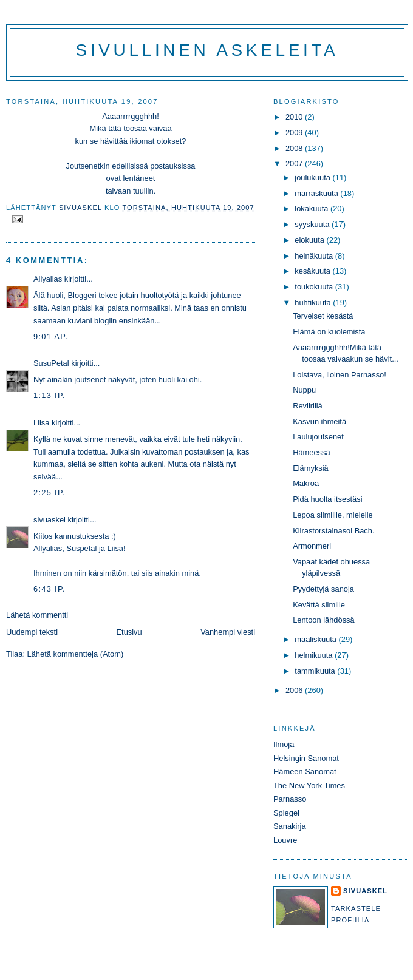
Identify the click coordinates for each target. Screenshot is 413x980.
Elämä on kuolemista (329, 332)
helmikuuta (315, 655)
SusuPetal (51, 363)
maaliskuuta (316, 639)
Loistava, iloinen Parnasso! (340, 375)
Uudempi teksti (32, 632)
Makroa (306, 483)
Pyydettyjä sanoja (323, 589)
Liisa (41, 423)
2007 (295, 164)
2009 (295, 133)
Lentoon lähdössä (324, 620)
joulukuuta (313, 177)
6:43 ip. (49, 589)
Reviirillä (308, 406)
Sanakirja (290, 826)
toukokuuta (315, 287)
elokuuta (310, 240)
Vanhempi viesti (228, 632)
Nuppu (304, 390)
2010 (295, 117)
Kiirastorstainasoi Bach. (333, 531)
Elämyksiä (311, 468)
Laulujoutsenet (318, 437)
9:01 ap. (51, 336)
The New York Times (309, 786)
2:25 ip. (49, 492)
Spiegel (286, 813)
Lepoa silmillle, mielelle (333, 515)
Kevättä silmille (319, 605)
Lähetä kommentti (37, 615)
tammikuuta (316, 671)
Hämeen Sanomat (305, 772)
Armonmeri (312, 546)
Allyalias (48, 279)
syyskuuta (313, 224)
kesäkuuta (313, 271)
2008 (295, 148)
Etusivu (129, 632)
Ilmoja (284, 744)
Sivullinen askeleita (207, 50)
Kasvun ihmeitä (319, 421)
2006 (295, 690)
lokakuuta (312, 208)
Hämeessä (311, 452)
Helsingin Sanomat (306, 758)
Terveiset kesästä (323, 316)
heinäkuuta (315, 256)
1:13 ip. (49, 395)
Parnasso (290, 799)
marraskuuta (317, 193)
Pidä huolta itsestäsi (327, 499)
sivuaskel (49, 520)
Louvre (285, 840)
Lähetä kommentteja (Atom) (76, 654)
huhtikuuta (314, 302)
